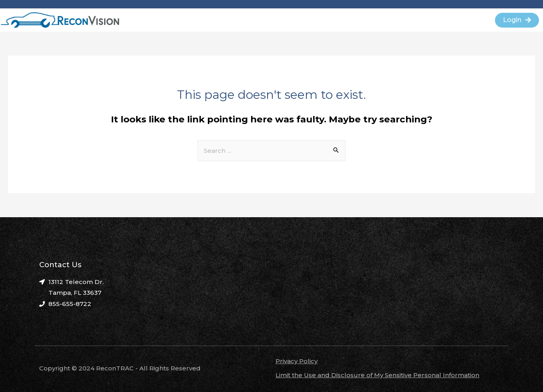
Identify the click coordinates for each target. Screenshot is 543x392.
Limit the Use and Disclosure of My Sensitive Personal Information (377, 375)
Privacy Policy (297, 361)
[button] (517, 20)
